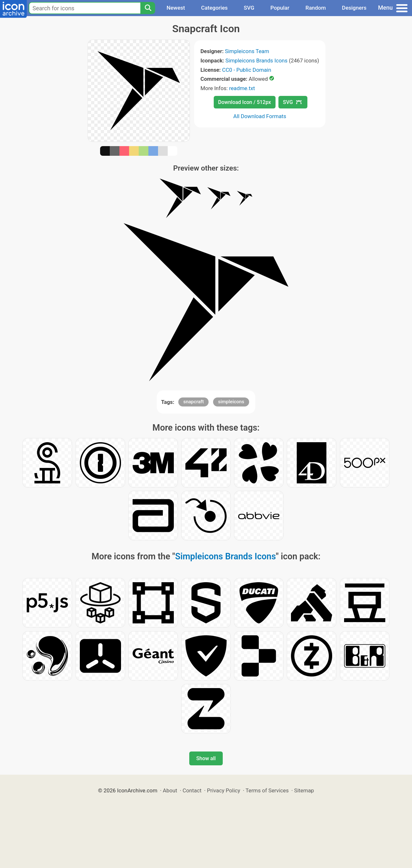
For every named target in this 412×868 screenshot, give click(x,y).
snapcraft (193, 402)
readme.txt (242, 88)
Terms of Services (267, 790)
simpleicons (231, 402)
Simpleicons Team (247, 51)
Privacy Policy (224, 790)
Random (316, 8)
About (170, 790)
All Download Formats (260, 116)
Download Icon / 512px (245, 102)
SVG (249, 8)
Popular (280, 8)
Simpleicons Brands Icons (256, 61)
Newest (176, 8)
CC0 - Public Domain (247, 70)
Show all (206, 758)
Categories (215, 8)
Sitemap (304, 790)
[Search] (148, 8)
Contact (192, 790)
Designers (354, 8)
